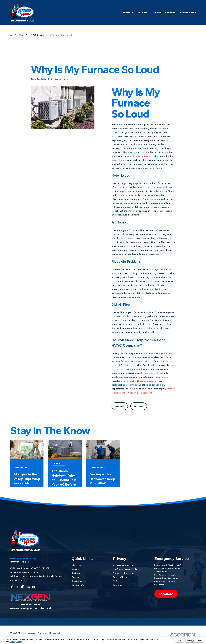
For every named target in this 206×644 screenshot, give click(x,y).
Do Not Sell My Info (123, 573)
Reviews (76, 573)
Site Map (118, 585)
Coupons (76, 577)
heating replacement (141, 393)
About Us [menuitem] (128, 13)
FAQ (115, 581)
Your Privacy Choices (49, 633)
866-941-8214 (20, 562)
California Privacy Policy (126, 569)
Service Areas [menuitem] (188, 13)
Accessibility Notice (123, 565)
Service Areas (79, 581)
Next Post (139, 406)
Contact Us (78, 585)
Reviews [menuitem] (156, 13)
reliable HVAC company (141, 381)
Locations (166, 594)
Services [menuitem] (142, 13)
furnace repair (143, 156)
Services (76, 569)
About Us (77, 565)
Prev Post (120, 406)
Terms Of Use (120, 577)
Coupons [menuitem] (170, 13)
